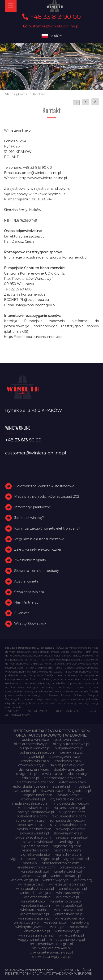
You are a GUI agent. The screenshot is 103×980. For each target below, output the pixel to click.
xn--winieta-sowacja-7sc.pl (51, 952)
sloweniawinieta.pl (68, 833)
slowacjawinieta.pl (34, 833)
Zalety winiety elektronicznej (38, 549)
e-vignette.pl (27, 774)
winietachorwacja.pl (36, 893)
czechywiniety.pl (32, 765)
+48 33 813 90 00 (51, 17)
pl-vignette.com (72, 812)
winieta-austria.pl (35, 872)
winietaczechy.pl (70, 893)
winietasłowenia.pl (70, 918)
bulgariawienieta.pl (35, 748)
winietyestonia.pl (36, 931)
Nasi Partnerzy (26, 602)
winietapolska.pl (69, 906)
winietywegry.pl (67, 931)
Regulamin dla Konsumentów (39, 539)
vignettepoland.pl (78, 859)
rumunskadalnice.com (68, 820)
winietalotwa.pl (33, 901)
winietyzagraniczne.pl (37, 935)
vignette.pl (50, 859)
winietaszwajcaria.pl (34, 918)
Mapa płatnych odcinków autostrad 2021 (47, 496)
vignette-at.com (35, 846)
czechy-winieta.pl (35, 761)
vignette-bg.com (67, 846)
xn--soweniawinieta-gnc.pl (51, 944)
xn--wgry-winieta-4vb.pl (51, 948)
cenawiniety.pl (72, 752)
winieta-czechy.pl (68, 872)
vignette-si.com (23, 859)
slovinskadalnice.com (34, 829)
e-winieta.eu (52, 774)
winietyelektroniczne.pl (69, 927)
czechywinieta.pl (68, 761)
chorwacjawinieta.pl (65, 757)
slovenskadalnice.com (68, 825)
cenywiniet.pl (33, 757)
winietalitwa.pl (67, 897)
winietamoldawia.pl (66, 901)
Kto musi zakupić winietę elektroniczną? (47, 528)
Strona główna (16, 94)
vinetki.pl (30, 863)
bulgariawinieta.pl (69, 748)
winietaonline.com (36, 906)
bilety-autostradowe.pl (71, 744)
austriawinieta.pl (67, 740)
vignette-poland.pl (36, 855)
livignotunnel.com (37, 795)
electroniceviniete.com (35, 782)
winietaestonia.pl (38, 897)
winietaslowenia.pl (68, 914)
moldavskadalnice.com (72, 803)
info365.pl (82, 786)
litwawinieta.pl (52, 791)
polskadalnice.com (32, 816)
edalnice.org (77, 774)
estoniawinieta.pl (73, 782)
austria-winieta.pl (36, 740)
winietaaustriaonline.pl (67, 884)
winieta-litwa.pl (34, 876)
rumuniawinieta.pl (31, 820)
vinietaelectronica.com (61, 863)
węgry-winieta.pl (32, 940)
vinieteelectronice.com (36, 867)
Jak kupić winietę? (29, 518)
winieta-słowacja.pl (66, 876)
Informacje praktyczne (33, 507)
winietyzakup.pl (71, 935)
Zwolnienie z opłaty (30, 560)
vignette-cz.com (36, 850)
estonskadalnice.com (30, 786)
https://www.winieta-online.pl (43, 178)
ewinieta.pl (61, 786)
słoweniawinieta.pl (38, 842)
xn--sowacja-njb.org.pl (67, 940)
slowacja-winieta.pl (71, 829)
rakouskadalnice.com (69, 816)
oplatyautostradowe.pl (36, 812)
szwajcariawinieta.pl (72, 838)
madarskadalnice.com (30, 803)
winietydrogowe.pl (30, 927)
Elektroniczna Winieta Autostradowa (44, 486)
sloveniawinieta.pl (31, 825)
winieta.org (83, 880)
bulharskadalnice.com (38, 752)
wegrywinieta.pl (73, 867)
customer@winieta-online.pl (51, 26)
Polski (52, 36)
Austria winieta (26, 581)
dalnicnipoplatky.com (67, 765)
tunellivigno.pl (69, 842)
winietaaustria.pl (31, 884)
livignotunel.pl (80, 791)
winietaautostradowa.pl (35, 889)
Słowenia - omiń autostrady (37, 571)
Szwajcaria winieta (29, 592)
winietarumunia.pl (35, 910)
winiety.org (80, 923)
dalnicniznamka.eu (34, 769)
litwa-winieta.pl (24, 791)
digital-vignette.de (69, 769)
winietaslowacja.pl (34, 914)
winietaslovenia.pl (68, 910)
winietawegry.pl (27, 923)
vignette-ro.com (69, 855)
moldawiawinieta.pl (34, 808)
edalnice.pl (30, 778)
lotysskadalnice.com (66, 799)
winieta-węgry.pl (56, 880)
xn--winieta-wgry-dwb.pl (51, 957)
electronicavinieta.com (62, 778)
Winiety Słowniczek (30, 624)
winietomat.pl (55, 923)
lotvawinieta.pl (69, 795)
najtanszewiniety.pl (69, 808)
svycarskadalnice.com (33, 838)
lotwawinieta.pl (33, 799)
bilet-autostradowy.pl (31, 744)
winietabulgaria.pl (73, 889)
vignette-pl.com (68, 850)
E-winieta (22, 613)
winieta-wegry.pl (24, 880)
